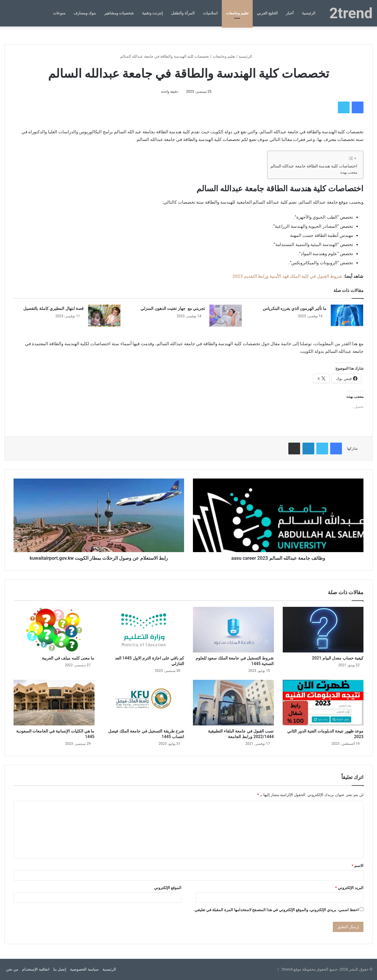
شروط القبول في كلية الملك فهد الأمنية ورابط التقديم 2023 (288, 276)
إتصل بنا (60, 969)
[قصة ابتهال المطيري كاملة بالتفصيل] (104, 316)
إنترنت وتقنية (152, 13)
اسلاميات (210, 13)
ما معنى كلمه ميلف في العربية (68, 658)
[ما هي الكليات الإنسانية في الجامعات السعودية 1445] (54, 703)
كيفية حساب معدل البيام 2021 (338, 658)
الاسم (358, 866)
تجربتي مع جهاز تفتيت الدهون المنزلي (173, 308)
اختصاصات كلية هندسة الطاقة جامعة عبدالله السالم (314, 166)
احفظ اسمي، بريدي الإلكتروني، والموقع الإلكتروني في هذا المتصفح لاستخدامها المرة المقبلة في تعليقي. (276, 910)
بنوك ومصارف (85, 13)
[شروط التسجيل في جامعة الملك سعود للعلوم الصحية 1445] (233, 630)
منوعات (59, 13)
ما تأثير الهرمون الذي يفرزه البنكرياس (295, 308)
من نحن (12, 969)
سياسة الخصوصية (84, 969)
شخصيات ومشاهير (119, 13)
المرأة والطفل (183, 13)
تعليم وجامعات (237, 13)
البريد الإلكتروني (349, 888)
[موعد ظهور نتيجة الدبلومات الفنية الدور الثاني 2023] (323, 703)
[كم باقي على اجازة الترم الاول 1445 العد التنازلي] (144, 630)
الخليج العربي (267, 13)
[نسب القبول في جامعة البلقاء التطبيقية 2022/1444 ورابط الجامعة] (233, 703)
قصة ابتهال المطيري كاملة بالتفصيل (53, 308)
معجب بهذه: (349, 172)
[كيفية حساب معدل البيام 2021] (323, 630)
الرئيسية (309, 13)
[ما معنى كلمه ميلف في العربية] (54, 630)
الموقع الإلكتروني (168, 888)
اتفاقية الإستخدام (36, 969)
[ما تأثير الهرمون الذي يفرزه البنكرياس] (347, 316)
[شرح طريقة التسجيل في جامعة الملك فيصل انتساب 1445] (144, 703)
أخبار (290, 13)
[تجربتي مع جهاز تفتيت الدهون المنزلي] (226, 316)
